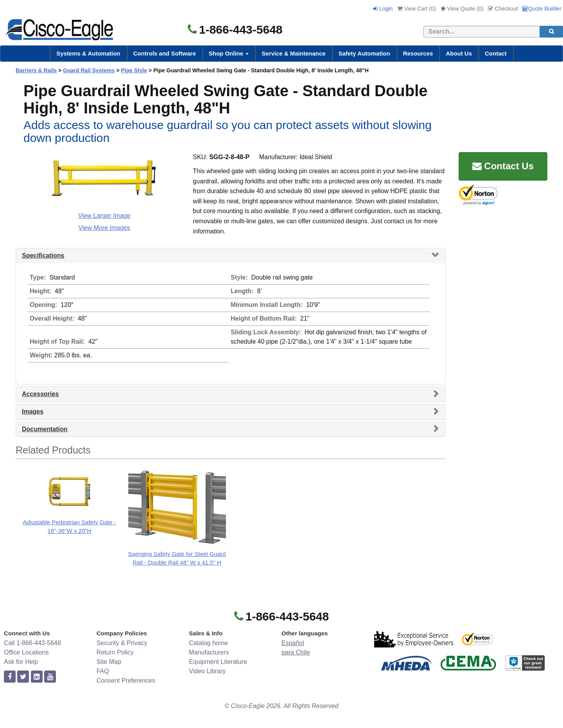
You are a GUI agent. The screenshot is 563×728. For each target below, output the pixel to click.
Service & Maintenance (293, 53)
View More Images (104, 228)
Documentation (45, 429)
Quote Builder (542, 9)
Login (383, 9)
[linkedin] (37, 677)
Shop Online (229, 53)
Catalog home (208, 643)
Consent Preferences (126, 680)
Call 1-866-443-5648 (32, 643)
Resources (418, 53)
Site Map (109, 662)
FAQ (103, 671)
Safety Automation (364, 53)
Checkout (503, 9)
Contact (496, 53)
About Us (459, 53)
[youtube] (50, 677)
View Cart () (416, 9)
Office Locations (26, 652)
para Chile (296, 652)
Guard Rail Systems (89, 70)
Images (33, 412)
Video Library (207, 671)
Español (293, 643)
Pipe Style (134, 70)
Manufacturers (209, 652)
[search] (551, 32)
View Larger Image (104, 216)
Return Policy (115, 652)
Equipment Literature (218, 662)
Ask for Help (21, 662)
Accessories (40, 394)
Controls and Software (165, 53)
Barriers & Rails (36, 70)
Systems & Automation (88, 53)
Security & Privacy (122, 643)
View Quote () (462, 9)
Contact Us (503, 166)
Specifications (43, 256)
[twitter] (23, 677)
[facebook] (10, 677)
